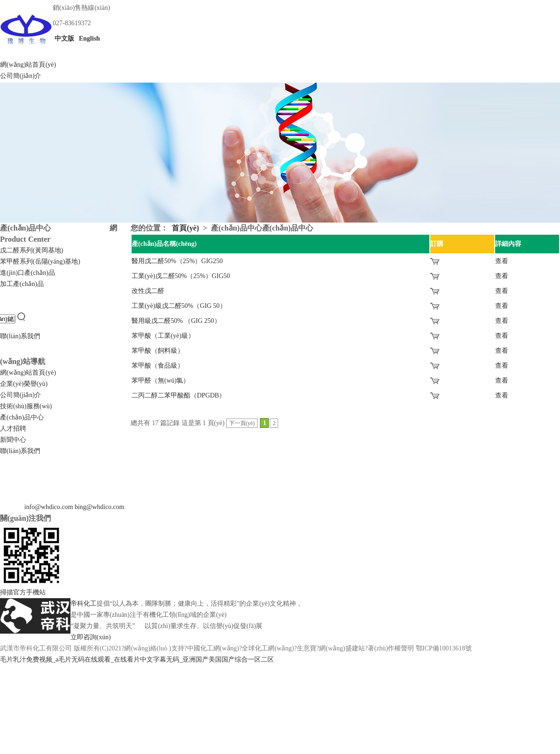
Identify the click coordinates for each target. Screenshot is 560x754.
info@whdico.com (49, 507)
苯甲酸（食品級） (158, 366)
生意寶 (307, 648)
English (89, 38)
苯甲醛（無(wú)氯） (161, 380)
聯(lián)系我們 (20, 336)
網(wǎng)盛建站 (342, 648)
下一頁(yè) (242, 423)
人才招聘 (13, 429)
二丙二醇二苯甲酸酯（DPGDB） (178, 395)
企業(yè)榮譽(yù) (24, 384)
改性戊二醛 (148, 291)
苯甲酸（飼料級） (158, 351)
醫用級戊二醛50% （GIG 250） (176, 321)
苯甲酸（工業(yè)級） (163, 336)
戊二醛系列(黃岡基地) (31, 250)
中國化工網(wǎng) (213, 648)
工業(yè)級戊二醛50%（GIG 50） (179, 306)
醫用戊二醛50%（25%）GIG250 (177, 261)
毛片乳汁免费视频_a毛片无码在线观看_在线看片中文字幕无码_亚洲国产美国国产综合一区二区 (137, 660)
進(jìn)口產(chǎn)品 (28, 273)
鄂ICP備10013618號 (444, 648)
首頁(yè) (185, 228)
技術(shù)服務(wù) (26, 406)
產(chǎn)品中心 (22, 417)
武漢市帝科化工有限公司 (36, 648)
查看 (502, 261)
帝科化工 (84, 604)
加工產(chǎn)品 (22, 284)
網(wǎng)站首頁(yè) (28, 65)
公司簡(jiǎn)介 (21, 76)
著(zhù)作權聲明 (391, 648)
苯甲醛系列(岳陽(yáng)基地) (40, 262)
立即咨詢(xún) (91, 637)
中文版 (63, 38)
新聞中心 (13, 440)
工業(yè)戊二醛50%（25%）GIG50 (181, 276)
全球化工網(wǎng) (268, 648)
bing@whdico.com (100, 507)
